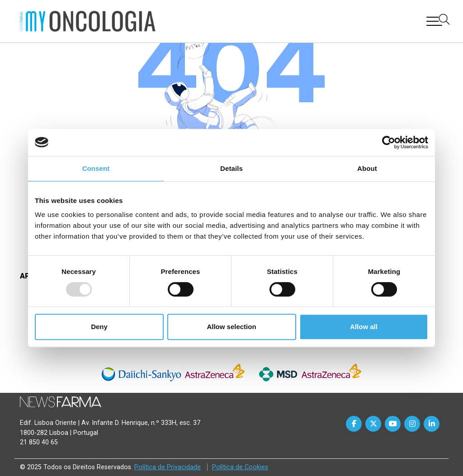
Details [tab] (231, 168)
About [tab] (367, 168)
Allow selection (231, 327)
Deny (99, 327)
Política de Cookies (240, 467)
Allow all (364, 327)
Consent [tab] (96, 168)
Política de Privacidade (168, 467)
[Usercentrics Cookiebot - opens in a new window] (389, 142)
